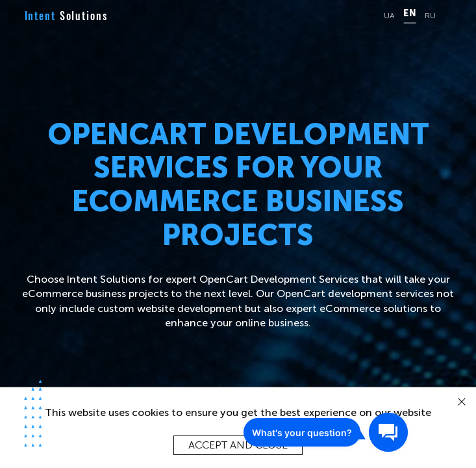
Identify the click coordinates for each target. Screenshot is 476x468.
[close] (462, 402)
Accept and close (238, 445)
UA (389, 16)
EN (409, 14)
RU (430, 16)
